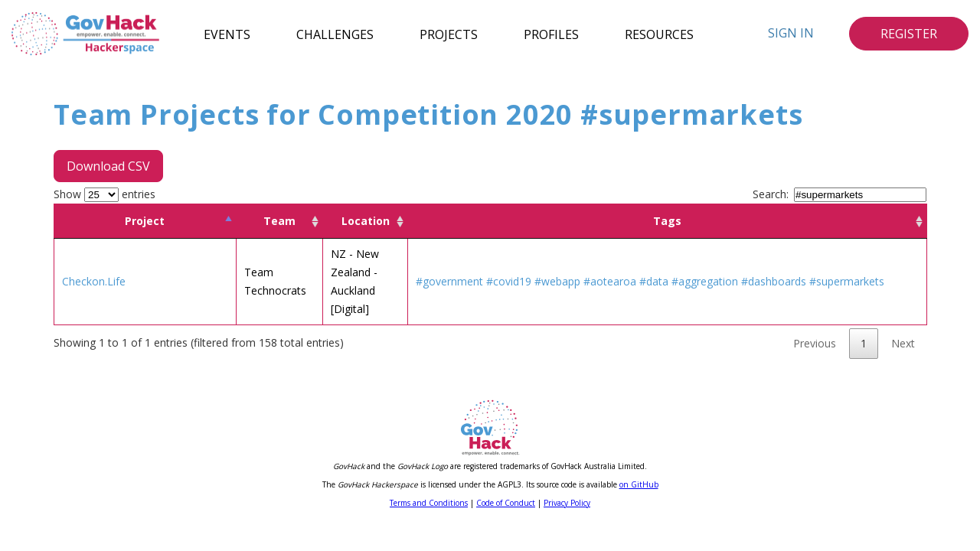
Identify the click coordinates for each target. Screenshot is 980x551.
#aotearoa (610, 281)
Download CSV (108, 166)
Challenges (335, 34)
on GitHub (639, 484)
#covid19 (509, 281)
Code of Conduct (506, 503)
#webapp (557, 281)
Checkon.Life (94, 281)
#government (449, 281)
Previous (815, 343)
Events (227, 34)
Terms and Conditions (429, 503)
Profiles (551, 34)
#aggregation (705, 281)
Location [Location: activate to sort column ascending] (366, 221)
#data (654, 281)
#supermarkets (847, 281)
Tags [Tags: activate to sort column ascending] (667, 221)
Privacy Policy (567, 503)
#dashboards (774, 281)
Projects (449, 34)
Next (903, 343)
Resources (659, 34)
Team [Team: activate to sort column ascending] (279, 221)
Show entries (105, 194)
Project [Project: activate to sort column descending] (145, 221)
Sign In (791, 33)
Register (909, 34)
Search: (840, 194)
